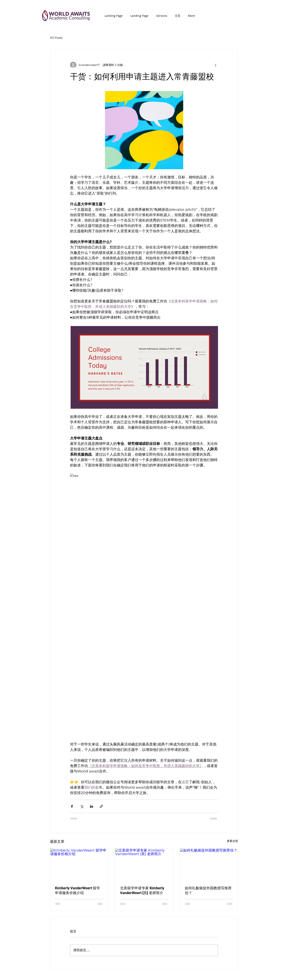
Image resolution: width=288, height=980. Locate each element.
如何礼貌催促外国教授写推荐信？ (208, 890)
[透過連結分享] (101, 806)
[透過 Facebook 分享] (72, 806)
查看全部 (232, 841)
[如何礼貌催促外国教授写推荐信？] (209, 865)
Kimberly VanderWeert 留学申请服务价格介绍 (77, 890)
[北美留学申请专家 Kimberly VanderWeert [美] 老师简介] (144, 865)
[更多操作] (216, 65)
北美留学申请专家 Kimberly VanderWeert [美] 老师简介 (142, 890)
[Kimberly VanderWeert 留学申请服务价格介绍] (79, 865)
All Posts (56, 38)
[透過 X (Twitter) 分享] (82, 806)
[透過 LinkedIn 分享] (91, 806)
